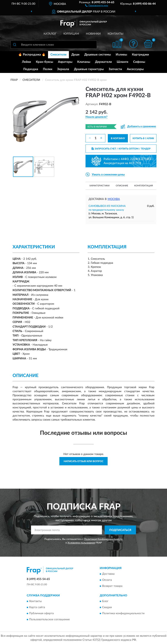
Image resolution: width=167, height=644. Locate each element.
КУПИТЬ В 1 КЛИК (143, 138)
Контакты (116, 34)
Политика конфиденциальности (123, 614)
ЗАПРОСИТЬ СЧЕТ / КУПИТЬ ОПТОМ (121, 149)
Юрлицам (71, 34)
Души (75, 55)
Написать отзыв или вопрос (83, 461)
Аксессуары (135, 69)
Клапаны (84, 62)
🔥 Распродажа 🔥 (32, 55)
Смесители (58, 55)
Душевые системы (98, 55)
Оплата (107, 580)
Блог (105, 601)
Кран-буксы (44, 62)
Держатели (103, 62)
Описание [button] (122, 186)
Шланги (123, 62)
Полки (48, 69)
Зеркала (63, 69)
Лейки (26, 62)
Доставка (108, 574)
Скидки (107, 608)
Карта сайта (37, 608)
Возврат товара (112, 586)
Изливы (121, 55)
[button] (97, 5)
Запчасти (115, 69)
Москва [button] (114, 199)
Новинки (93, 34)
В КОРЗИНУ (118, 138)
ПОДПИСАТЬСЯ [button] (120, 530)
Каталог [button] (50, 34)
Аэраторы (65, 62)
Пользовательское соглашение (49, 620)
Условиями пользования (81, 543)
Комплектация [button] (143, 186)
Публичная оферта (41, 614)
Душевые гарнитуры (89, 69)
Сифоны (139, 62)
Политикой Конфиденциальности (103, 539)
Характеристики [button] (99, 186)
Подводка (31, 69)
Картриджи (140, 55)
